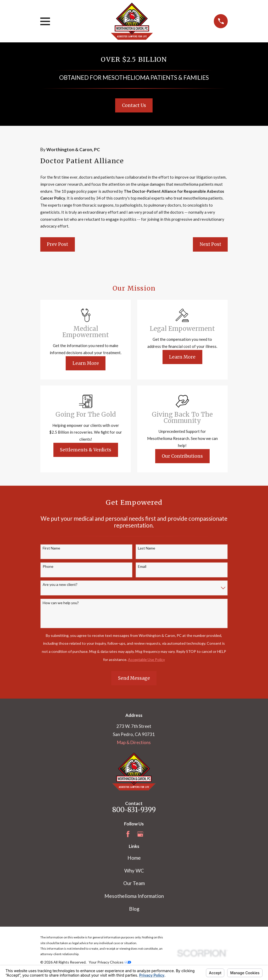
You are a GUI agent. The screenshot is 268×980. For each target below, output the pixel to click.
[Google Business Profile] (140, 834)
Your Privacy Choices (110, 962)
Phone (48, 567)
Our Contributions (182, 456)
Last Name (147, 548)
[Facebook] (128, 834)
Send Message (134, 678)
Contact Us (134, 105)
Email (142, 567)
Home (134, 858)
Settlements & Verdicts (86, 450)
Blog (134, 909)
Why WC (134, 871)
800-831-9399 (134, 810)
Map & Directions (134, 742)
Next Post (210, 244)
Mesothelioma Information (134, 896)
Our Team (134, 883)
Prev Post (57, 244)
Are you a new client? (60, 585)
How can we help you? (61, 603)
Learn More (86, 363)
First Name (51, 548)
